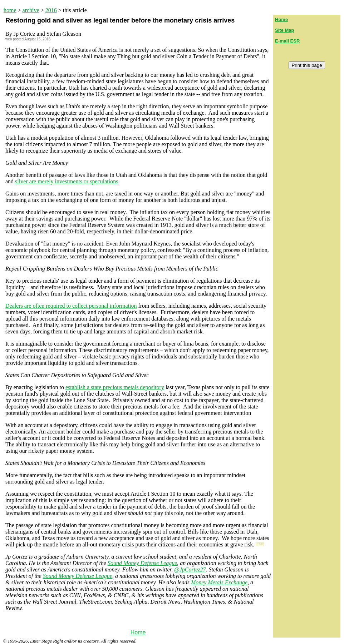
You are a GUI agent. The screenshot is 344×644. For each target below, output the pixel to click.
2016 (51, 10)
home (10, 10)
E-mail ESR (287, 41)
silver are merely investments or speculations (67, 181)
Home (138, 632)
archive (31, 10)
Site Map (284, 30)
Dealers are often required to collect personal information (71, 306)
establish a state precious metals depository (115, 387)
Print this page (307, 65)
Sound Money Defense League (142, 563)
